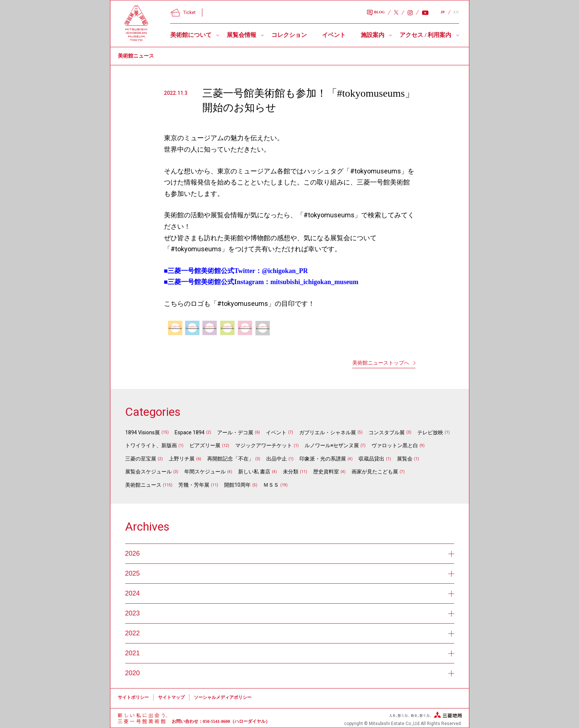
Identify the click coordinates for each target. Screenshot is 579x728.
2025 (290, 573)
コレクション (289, 35)
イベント (334, 35)
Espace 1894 (190, 432)
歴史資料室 (326, 472)
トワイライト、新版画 (151, 445)
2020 (290, 673)
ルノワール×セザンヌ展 (332, 445)
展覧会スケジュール (148, 472)
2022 (290, 633)
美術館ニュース (143, 485)
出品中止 (277, 459)
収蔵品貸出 (371, 459)
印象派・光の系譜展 (323, 459)
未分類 (291, 472)
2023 (290, 613)
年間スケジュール (205, 472)
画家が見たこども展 (375, 472)
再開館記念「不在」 (230, 459)
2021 (290, 653)
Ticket (183, 13)
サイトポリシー (133, 697)
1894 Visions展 (143, 432)
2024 (290, 593)
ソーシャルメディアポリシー (223, 697)
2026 (290, 553)
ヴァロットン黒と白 (395, 445)
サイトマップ (171, 697)
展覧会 (405, 459)
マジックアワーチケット (264, 445)
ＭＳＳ (271, 485)
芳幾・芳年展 (194, 485)
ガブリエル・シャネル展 (328, 432)
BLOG (376, 13)
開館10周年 (237, 485)
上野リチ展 (182, 459)
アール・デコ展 (235, 432)
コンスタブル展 (387, 432)
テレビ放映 (430, 432)
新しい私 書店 (254, 472)
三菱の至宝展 (141, 459)
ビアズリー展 (205, 445)
